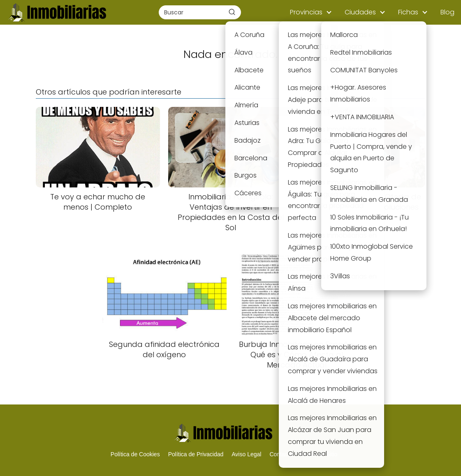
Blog (447, 12)
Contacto (281, 454)
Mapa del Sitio (319, 454)
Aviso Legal (246, 454)
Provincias (306, 12)
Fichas (408, 12)
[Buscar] (232, 12)
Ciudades (360, 12)
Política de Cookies (135, 454)
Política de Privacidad (196, 454)
